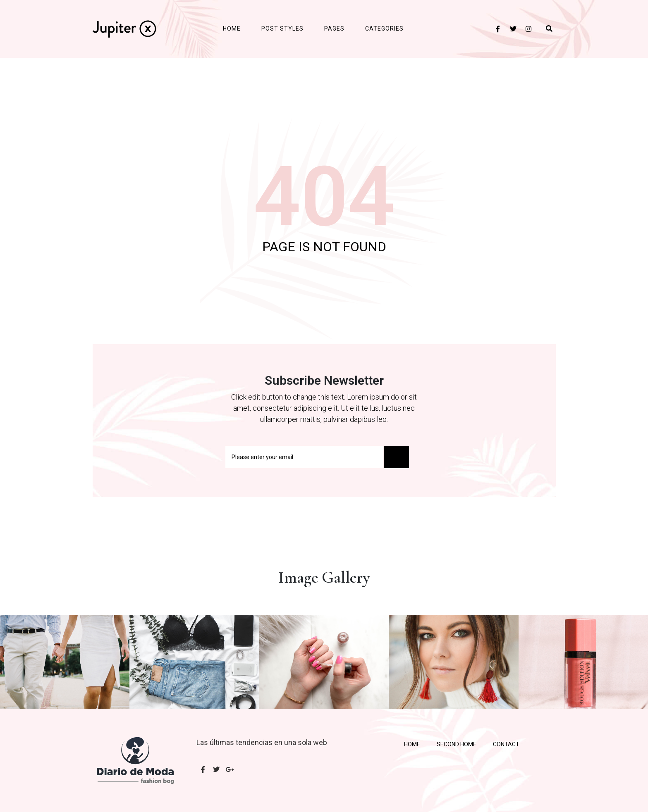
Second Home (457, 744)
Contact (506, 744)
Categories (384, 29)
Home (232, 29)
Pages (334, 29)
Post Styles (282, 29)
